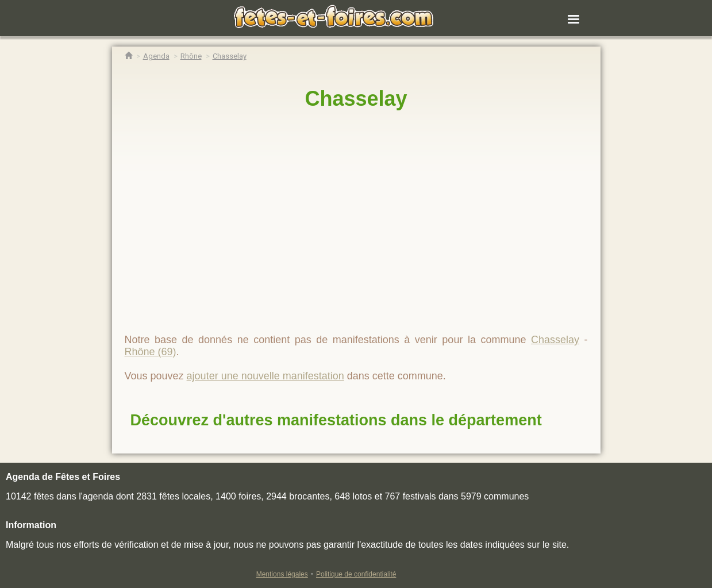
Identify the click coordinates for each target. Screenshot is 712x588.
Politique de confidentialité (356, 574)
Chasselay (356, 99)
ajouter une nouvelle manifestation (265, 376)
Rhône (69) (151, 352)
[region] (356, 217)
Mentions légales (282, 574)
